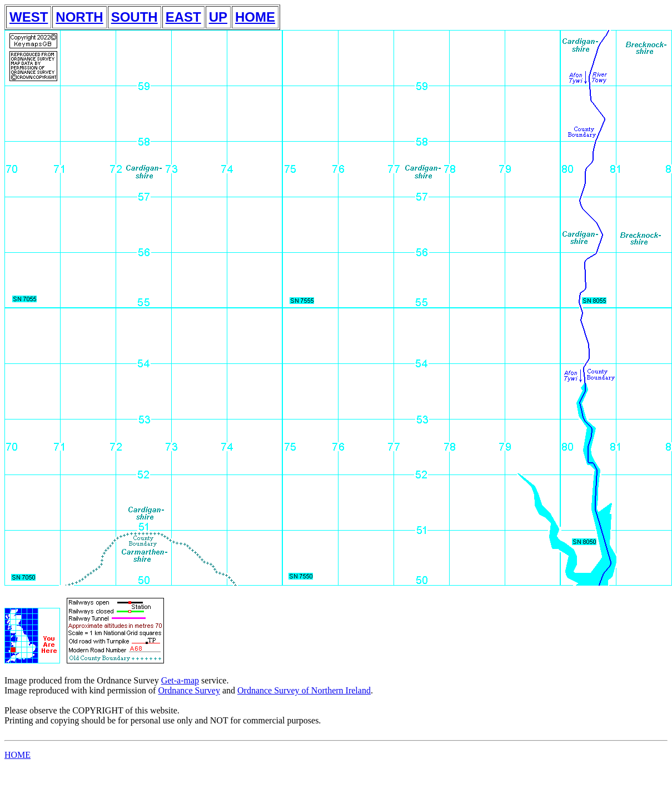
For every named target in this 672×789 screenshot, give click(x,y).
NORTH (79, 17)
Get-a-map (180, 680)
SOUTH (135, 17)
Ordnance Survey (189, 690)
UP (218, 17)
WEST (29, 17)
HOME (255, 17)
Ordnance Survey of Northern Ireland (304, 690)
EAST (183, 17)
